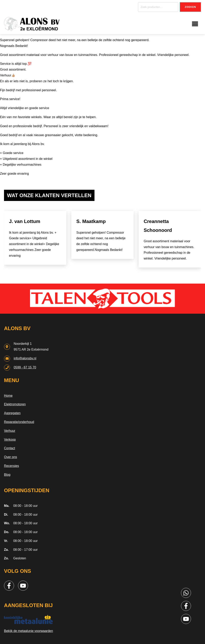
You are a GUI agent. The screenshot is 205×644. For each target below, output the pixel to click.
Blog (7, 475)
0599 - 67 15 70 (25, 367)
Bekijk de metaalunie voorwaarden (29, 631)
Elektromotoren (15, 404)
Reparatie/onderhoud (19, 422)
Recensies (12, 466)
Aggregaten (12, 413)
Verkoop (10, 440)
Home (8, 396)
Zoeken (190, 7)
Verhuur (10, 431)
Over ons (11, 457)
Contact (10, 448)
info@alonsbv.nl (25, 358)
